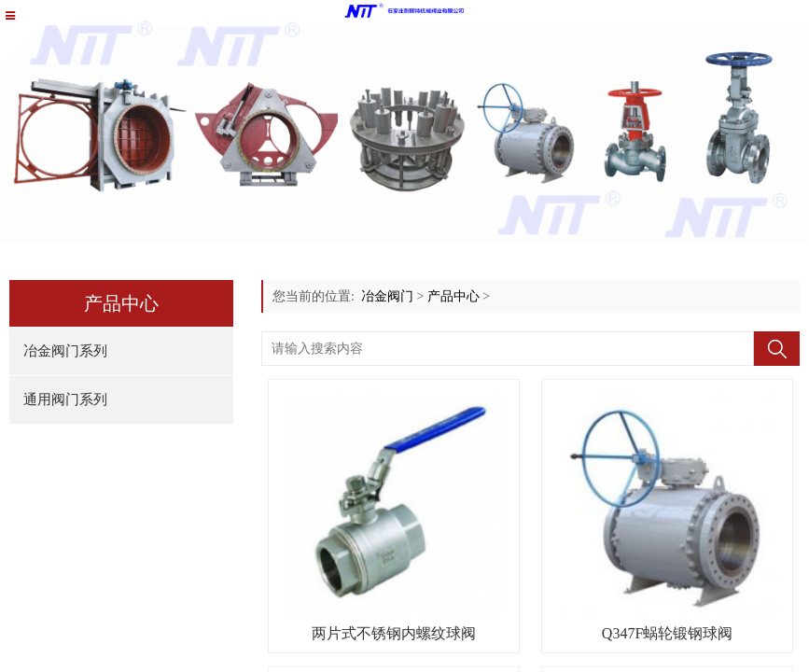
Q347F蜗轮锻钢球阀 (667, 633)
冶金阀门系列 (65, 351)
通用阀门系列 (65, 399)
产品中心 (453, 296)
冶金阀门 (387, 296)
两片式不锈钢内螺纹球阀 (394, 633)
